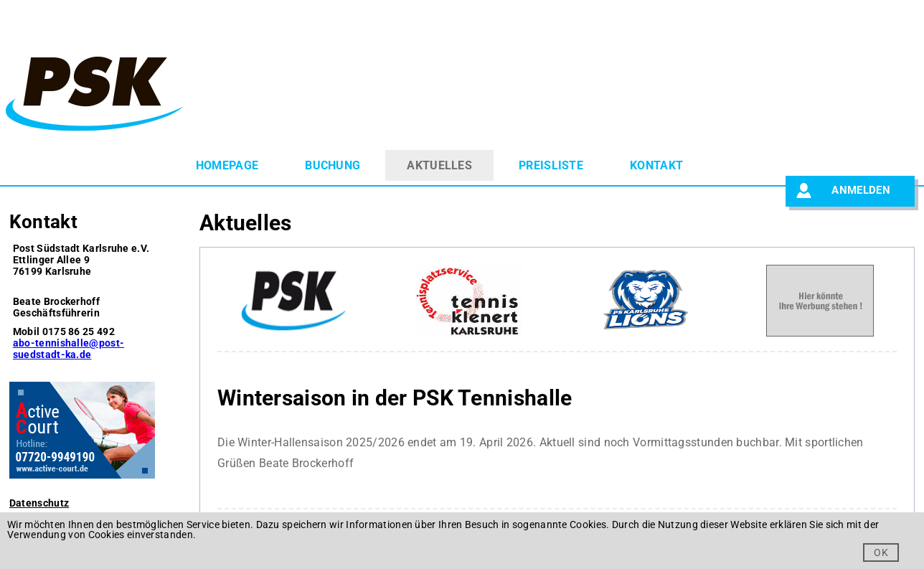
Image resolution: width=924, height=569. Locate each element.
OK (881, 552)
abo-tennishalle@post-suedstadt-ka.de (69, 349)
